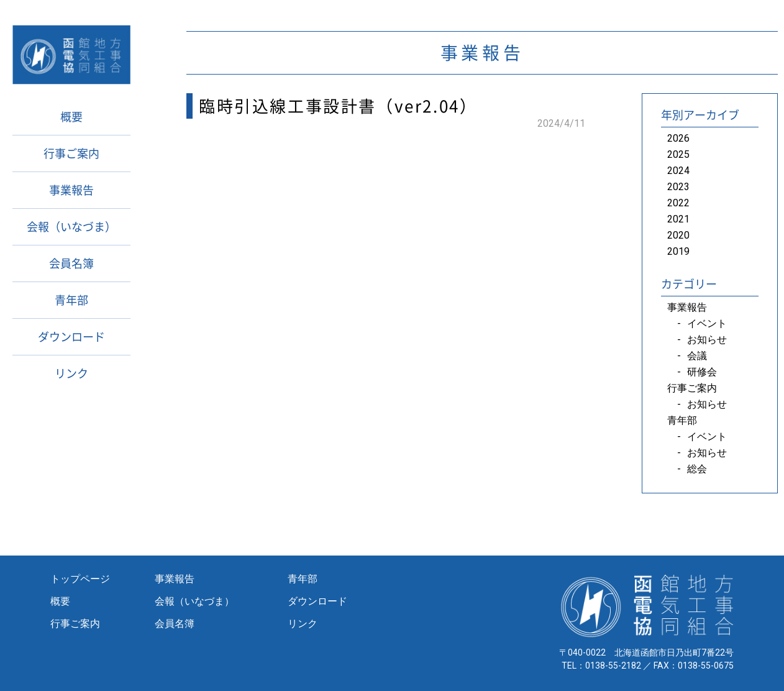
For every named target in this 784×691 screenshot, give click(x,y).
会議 (697, 356)
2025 (678, 154)
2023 (678, 187)
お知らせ (707, 340)
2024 (678, 171)
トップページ (80, 579)
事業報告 (71, 190)
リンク (71, 373)
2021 (678, 219)
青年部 (71, 300)
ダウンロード (71, 336)
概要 (71, 117)
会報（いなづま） (71, 227)
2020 (678, 235)
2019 (678, 251)
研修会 (702, 372)
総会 (697, 469)
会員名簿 (71, 263)
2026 (678, 138)
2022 (678, 203)
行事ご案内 (71, 153)
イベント (707, 323)
